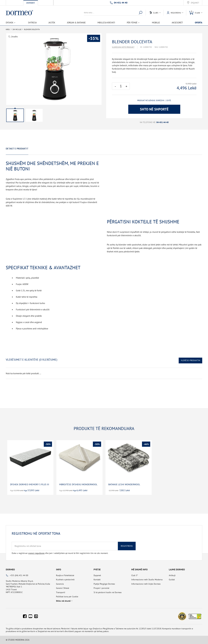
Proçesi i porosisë (101, 588)
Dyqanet (195, 3)
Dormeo (10, 569)
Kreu (8, 29)
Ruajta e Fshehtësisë (65, 575)
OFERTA (199, 23)
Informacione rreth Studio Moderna (147, 580)
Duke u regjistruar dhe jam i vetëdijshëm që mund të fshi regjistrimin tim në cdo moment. (60, 553)
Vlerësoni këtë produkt (123, 47)
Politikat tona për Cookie (67, 597)
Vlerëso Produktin (190, 360)
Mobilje (156, 23)
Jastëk (52, 23)
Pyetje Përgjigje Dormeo (104, 584)
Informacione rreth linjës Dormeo (146, 584)
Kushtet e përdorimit (65, 580)
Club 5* (135, 575)
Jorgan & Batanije (76, 23)
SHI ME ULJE (17, 29)
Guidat (172, 580)
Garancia (60, 584)
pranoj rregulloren (36, 553)
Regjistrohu (127, 546)
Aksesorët (177, 23)
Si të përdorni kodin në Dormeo (108, 592)
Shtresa (32, 23)
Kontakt (97, 580)
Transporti (61, 592)
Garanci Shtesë (63, 588)
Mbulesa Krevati (106, 23)
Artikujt (172, 575)
